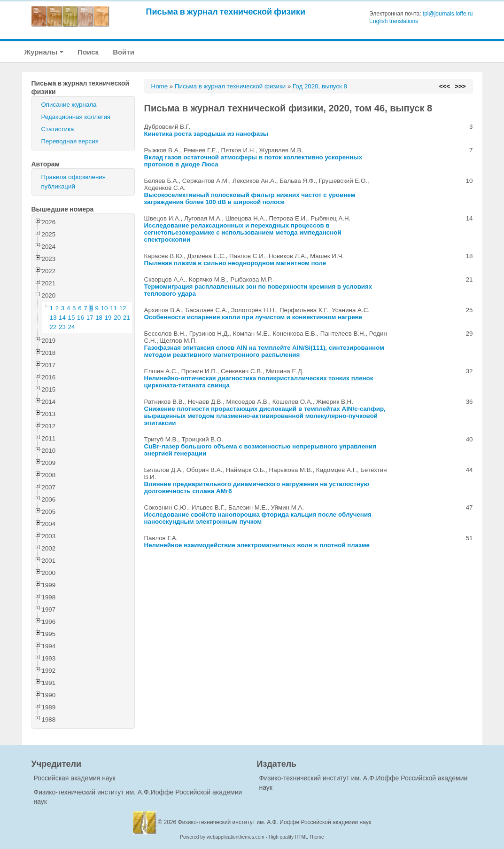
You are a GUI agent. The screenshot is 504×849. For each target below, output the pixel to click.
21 (127, 318)
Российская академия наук (75, 778)
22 (53, 327)
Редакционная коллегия (76, 117)
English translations (394, 21)
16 (81, 318)
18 (99, 318)
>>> (460, 86)
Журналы (44, 52)
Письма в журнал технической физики (226, 12)
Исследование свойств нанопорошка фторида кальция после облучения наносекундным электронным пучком (258, 518)
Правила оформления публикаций (74, 182)
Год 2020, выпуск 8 (320, 86)
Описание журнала (69, 105)
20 (117, 318)
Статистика (58, 129)
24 (72, 327)
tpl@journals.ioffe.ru (448, 14)
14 (62, 318)
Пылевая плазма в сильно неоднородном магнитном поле (235, 263)
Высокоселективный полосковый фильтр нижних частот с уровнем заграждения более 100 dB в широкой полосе (250, 198)
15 (72, 318)
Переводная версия (70, 141)
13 (53, 318)
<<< (445, 86)
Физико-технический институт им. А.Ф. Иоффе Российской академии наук (275, 822)
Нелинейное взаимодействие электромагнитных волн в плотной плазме (257, 545)
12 (123, 308)
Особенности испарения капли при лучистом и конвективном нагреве (253, 317)
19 (108, 318)
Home (160, 86)
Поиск (88, 52)
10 (105, 308)
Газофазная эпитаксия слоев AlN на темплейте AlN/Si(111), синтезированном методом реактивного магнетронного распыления (264, 351)
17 (90, 318)
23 (62, 327)
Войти (124, 52)
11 (113, 308)
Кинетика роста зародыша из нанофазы (206, 134)
